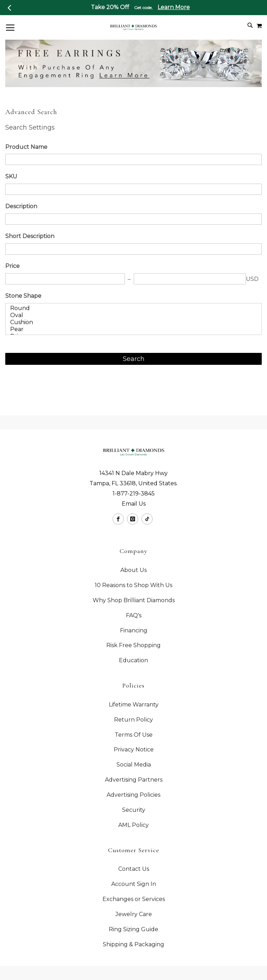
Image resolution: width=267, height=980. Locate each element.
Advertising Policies (133, 795)
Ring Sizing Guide (133, 929)
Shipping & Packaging (133, 944)
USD (252, 279)
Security (134, 810)
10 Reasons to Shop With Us (133, 585)
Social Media (134, 765)
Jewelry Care (134, 914)
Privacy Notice (134, 749)
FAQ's (134, 615)
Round (131, 308)
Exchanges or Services (134, 899)
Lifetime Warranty (134, 705)
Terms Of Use (134, 735)
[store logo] (133, 27)
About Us (133, 570)
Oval (131, 315)
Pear (131, 329)
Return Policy (133, 720)
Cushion (131, 322)
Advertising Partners (134, 780)
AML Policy (133, 825)
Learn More (174, 7)
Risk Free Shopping (133, 645)
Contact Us (134, 869)
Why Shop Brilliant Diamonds (134, 600)
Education (133, 660)
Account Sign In (134, 884)
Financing (134, 630)
